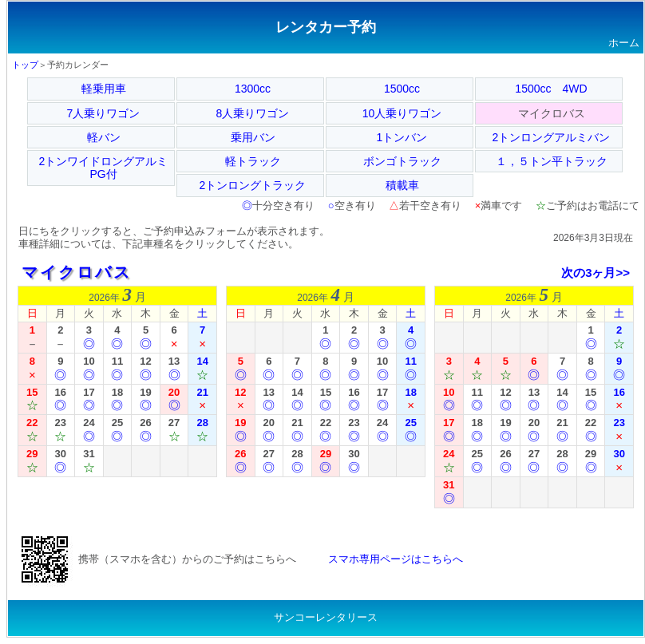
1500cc (402, 89)
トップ (25, 65)
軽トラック (253, 161)
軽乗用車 (104, 89)
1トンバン (402, 137)
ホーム (624, 43)
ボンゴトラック (402, 161)
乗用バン (253, 137)
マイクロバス (77, 272)
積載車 (402, 185)
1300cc (253, 89)
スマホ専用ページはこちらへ (396, 559)
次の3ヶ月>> (596, 273)
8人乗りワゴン (253, 113)
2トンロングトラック (253, 185)
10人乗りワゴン (402, 113)
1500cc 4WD (551, 89)
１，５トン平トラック (552, 161)
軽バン (104, 137)
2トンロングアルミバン (552, 137)
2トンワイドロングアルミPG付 (104, 168)
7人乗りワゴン (104, 113)
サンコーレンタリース (326, 617)
